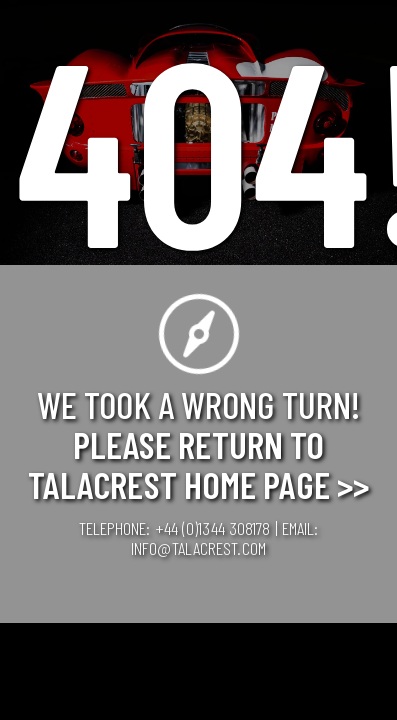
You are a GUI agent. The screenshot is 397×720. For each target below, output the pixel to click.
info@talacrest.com (198, 548)
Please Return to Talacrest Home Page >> (198, 464)
